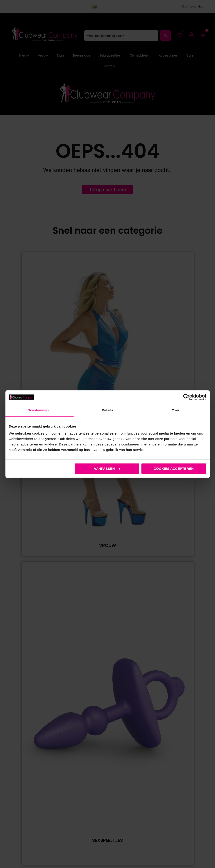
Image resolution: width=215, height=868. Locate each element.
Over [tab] (176, 410)
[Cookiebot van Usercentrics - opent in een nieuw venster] (187, 397)
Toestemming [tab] (40, 410)
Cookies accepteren (174, 469)
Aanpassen (107, 469)
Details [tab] (108, 410)
